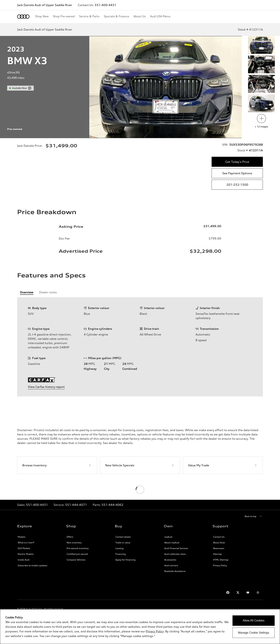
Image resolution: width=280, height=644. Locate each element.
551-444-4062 (112, 505)
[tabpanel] (140, 347)
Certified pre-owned (77, 554)
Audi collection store (175, 554)
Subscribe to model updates (32, 565)
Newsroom (219, 548)
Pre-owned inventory (78, 548)
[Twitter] (238, 593)
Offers (70, 537)
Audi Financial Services (176, 548)
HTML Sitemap (221, 560)
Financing (121, 554)
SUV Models (24, 548)
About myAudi (172, 543)
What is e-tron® (26, 543)
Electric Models (26, 554)
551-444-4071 (76, 505)
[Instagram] (258, 593)
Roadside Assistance (175, 571)
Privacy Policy (220, 565)
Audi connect (171, 565)
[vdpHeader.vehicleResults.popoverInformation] (30, 88)
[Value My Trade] (223, 465)
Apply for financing (125, 560)
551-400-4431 (106, 5)
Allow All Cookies (254, 620)
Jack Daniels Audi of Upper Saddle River (45, 5)
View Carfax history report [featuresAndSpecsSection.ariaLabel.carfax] (46, 387)
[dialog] (140, 627)
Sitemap (217, 554)
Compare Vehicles (76, 560)
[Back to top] (254, 516)
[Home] (23, 17)
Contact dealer (123, 537)
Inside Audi (24, 560)
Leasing (119, 548)
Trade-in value (123, 543)
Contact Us (219, 537)
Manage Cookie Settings (254, 633)
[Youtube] (248, 593)
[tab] (27, 292)
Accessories (170, 560)
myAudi (168, 537)
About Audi (219, 543)
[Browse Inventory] (57, 465)
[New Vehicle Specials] (140, 465)
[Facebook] (228, 593)
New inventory (74, 543)
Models (22, 537)
